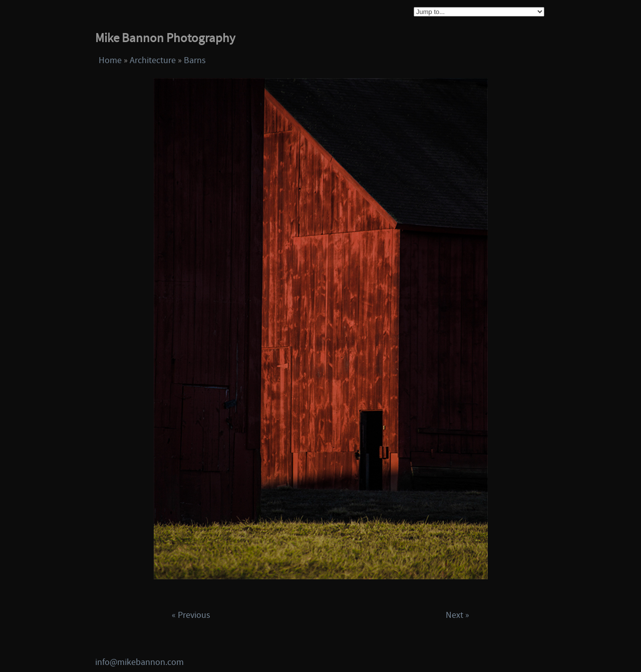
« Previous (191, 615)
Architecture (153, 60)
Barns (195, 60)
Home (110, 60)
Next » (457, 615)
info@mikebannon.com (139, 662)
